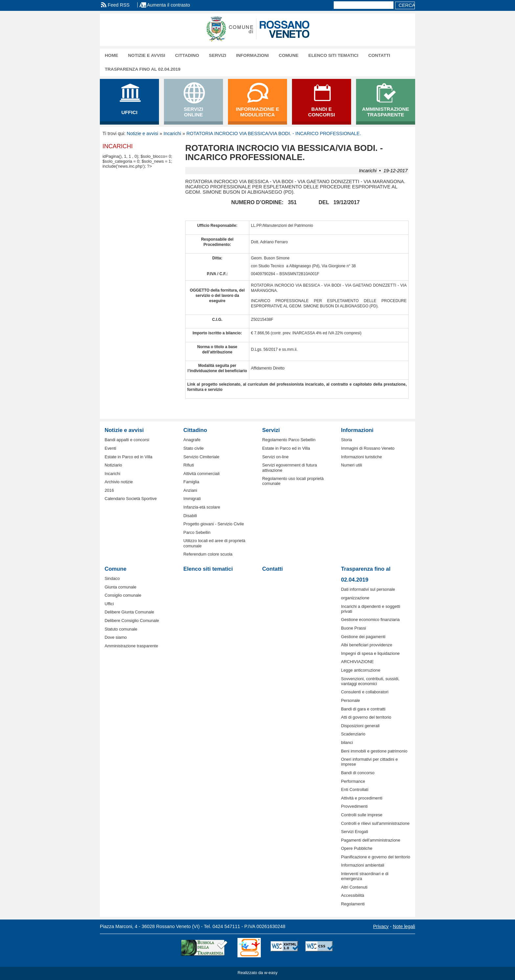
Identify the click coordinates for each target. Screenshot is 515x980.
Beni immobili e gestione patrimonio (374, 751)
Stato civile (193, 448)
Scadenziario (353, 734)
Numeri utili (351, 465)
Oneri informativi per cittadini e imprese (369, 762)
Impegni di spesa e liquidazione (370, 653)
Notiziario (113, 465)
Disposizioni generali (360, 726)
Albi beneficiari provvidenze (367, 645)
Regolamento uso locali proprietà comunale (293, 481)
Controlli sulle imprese (362, 815)
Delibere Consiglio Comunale (132, 621)
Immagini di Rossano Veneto (368, 448)
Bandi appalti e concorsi (127, 440)
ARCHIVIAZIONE (357, 662)
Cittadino (187, 55)
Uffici (109, 604)
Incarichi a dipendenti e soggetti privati (370, 609)
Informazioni (253, 55)
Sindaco (112, 578)
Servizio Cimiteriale (201, 457)
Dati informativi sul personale (368, 589)
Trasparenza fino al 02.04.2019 (143, 69)
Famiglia (191, 482)
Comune (288, 55)
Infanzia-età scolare (202, 507)
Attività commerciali (201, 474)
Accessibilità (352, 895)
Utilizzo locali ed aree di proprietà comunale (214, 543)
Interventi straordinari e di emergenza (365, 876)
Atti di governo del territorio (366, 717)
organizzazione (355, 598)
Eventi (110, 448)
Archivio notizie (119, 482)
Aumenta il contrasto (168, 5)
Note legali (404, 926)
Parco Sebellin (197, 532)
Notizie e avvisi (147, 55)
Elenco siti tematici (333, 55)
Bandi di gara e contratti (363, 709)
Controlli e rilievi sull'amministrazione (375, 823)
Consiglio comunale (123, 595)
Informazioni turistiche (361, 457)
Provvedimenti (354, 806)
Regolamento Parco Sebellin (289, 440)
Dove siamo (116, 637)
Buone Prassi (353, 628)
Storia (346, 440)
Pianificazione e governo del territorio (376, 857)
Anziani (190, 490)
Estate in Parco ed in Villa (128, 457)
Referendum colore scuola (208, 554)
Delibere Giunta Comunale (129, 612)
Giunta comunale (120, 587)
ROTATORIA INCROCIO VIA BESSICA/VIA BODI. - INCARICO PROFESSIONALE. (274, 133)
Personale (350, 700)
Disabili (190, 516)
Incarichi (172, 133)
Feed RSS (119, 5)
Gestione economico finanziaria (370, 620)
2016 (109, 490)
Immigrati (192, 499)
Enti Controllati (355, 789)
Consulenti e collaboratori (365, 692)
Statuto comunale (121, 629)
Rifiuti (189, 465)
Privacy (381, 926)
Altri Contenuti (354, 887)
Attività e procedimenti (362, 798)
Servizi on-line (275, 457)
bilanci (347, 742)
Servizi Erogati (355, 832)
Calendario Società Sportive (131, 499)
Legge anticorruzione (361, 670)
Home (112, 55)
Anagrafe (192, 440)
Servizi (218, 55)
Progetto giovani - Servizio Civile (213, 524)
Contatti (379, 55)
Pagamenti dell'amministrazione (370, 840)
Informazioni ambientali (363, 865)
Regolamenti (353, 904)
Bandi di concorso (358, 773)
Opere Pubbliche (357, 848)
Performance (353, 781)
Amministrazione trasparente (131, 646)
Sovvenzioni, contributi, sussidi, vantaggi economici (370, 681)
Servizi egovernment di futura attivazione (289, 467)
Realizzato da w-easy (257, 973)
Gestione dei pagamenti (363, 637)
